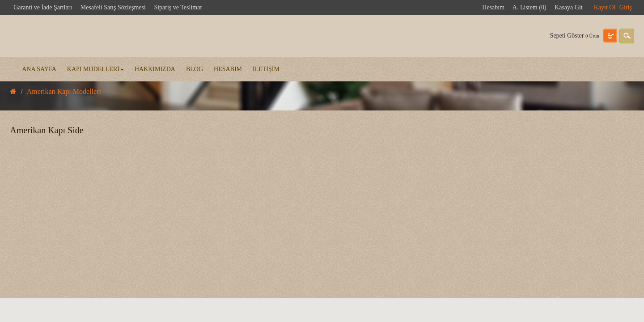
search (627, 36)
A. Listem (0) (530, 7)
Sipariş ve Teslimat (178, 7)
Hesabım (493, 7)
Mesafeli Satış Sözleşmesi (113, 7)
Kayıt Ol (605, 7)
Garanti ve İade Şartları (43, 7)
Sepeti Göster (575, 36)
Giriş (626, 7)
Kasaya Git (569, 7)
